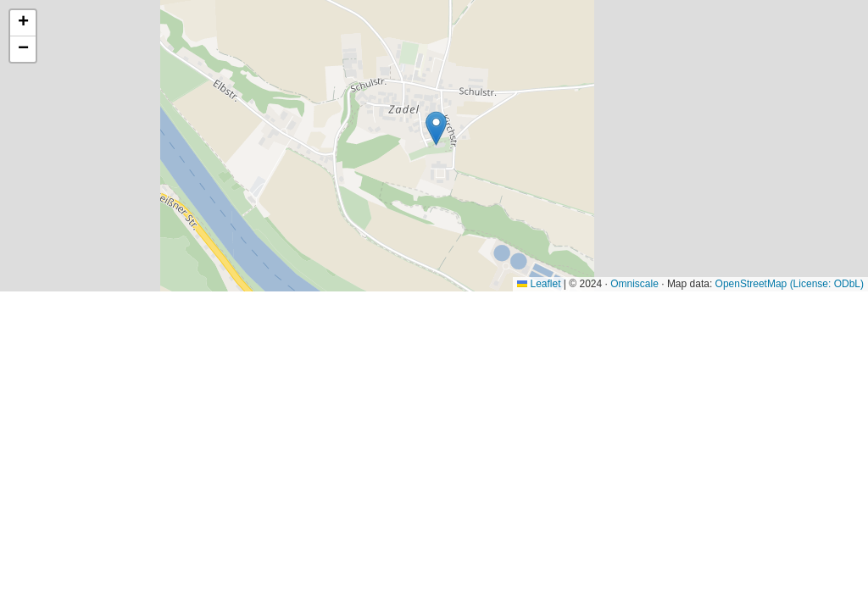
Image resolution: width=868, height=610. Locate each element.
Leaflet (539, 284)
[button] (436, 128)
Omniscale (634, 284)
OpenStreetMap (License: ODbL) (790, 284)
